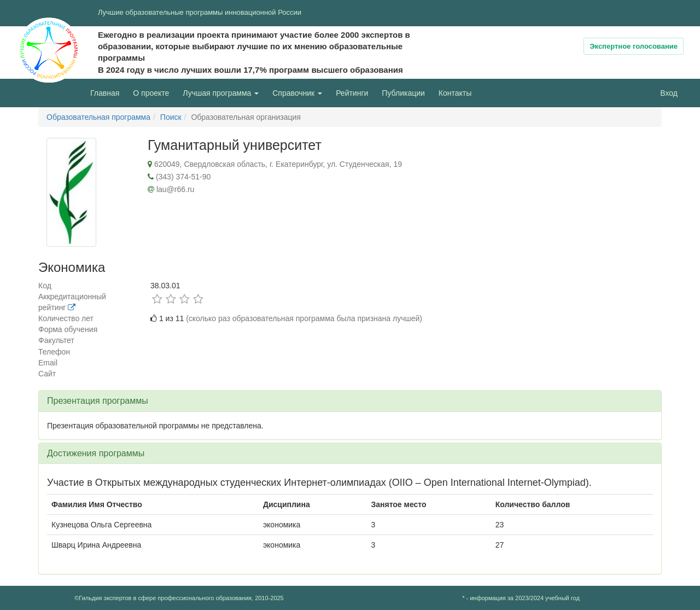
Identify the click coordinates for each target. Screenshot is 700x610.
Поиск (171, 117)
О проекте (154, 92)
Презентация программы (98, 401)
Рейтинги (352, 93)
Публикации (403, 93)
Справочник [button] (297, 93)
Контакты (455, 93)
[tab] (350, 401)
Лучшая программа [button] (221, 93)
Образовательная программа (98, 117)
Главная (105, 93)
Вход (669, 93)
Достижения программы (96, 453)
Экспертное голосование (634, 46)
